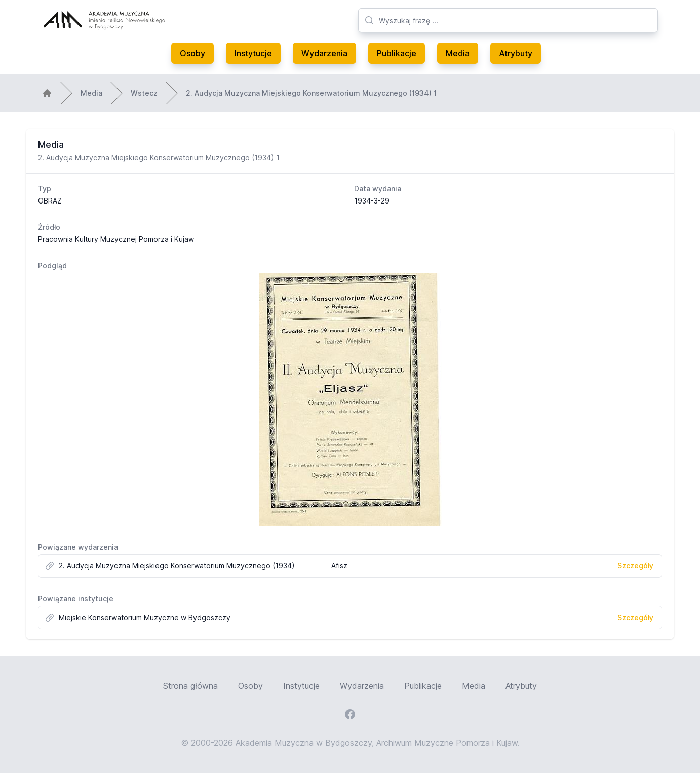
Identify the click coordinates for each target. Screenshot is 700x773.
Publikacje (397, 53)
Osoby (192, 53)
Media (458, 53)
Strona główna (190, 686)
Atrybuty (516, 53)
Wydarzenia (324, 53)
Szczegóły (635, 566)
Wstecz (144, 93)
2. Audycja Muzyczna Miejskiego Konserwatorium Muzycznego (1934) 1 (311, 93)
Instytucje (253, 53)
